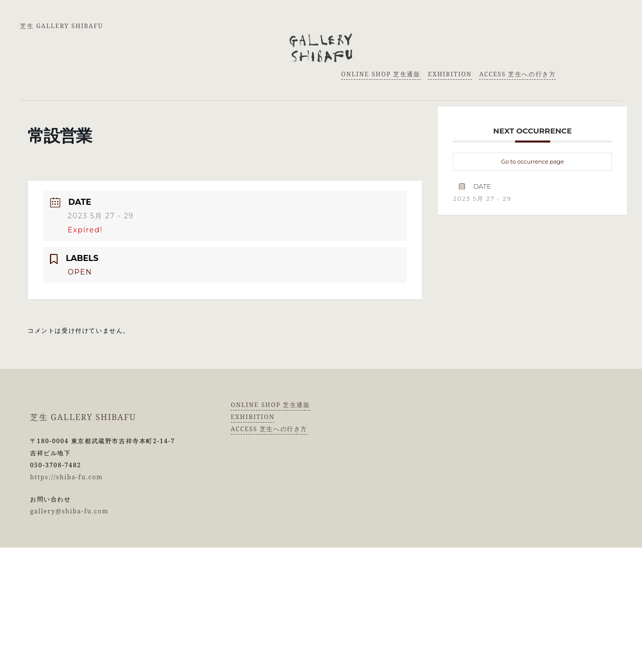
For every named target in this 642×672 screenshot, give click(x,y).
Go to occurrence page (532, 162)
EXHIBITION (450, 74)
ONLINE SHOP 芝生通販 (381, 74)
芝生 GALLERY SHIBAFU (62, 26)
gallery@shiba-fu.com (69, 511)
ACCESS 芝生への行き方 (517, 74)
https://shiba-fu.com (66, 477)
